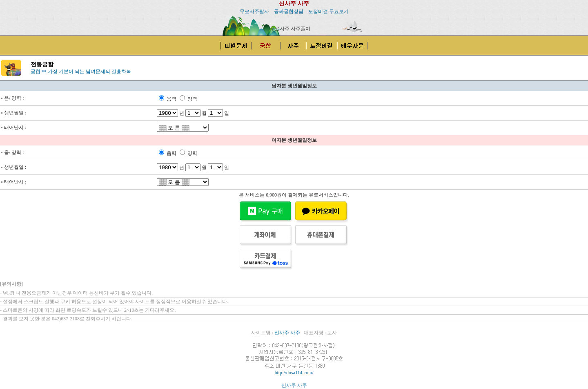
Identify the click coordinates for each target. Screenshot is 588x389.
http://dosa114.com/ (294, 373)
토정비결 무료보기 (329, 11)
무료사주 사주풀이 (290, 29)
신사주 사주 (294, 3)
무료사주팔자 (254, 11)
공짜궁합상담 (289, 11)
